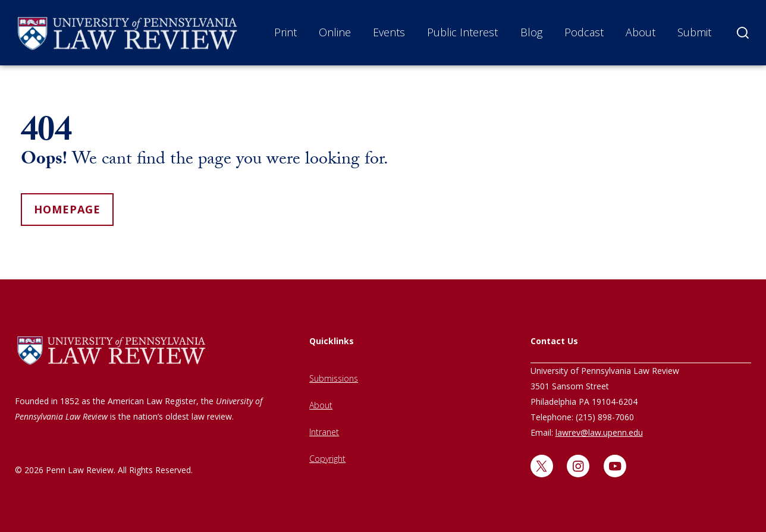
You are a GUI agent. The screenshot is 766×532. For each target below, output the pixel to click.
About (641, 32)
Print (285, 32)
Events (389, 32)
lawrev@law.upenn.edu (599, 432)
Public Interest (462, 32)
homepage (67, 209)
